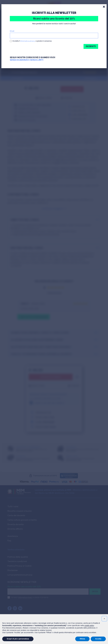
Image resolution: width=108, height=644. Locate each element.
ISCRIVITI (91, 46)
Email (12, 31)
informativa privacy (28, 41)
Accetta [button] (98, 639)
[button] (104, 619)
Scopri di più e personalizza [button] (18, 639)
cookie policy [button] (89, 626)
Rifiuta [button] (82, 639)
